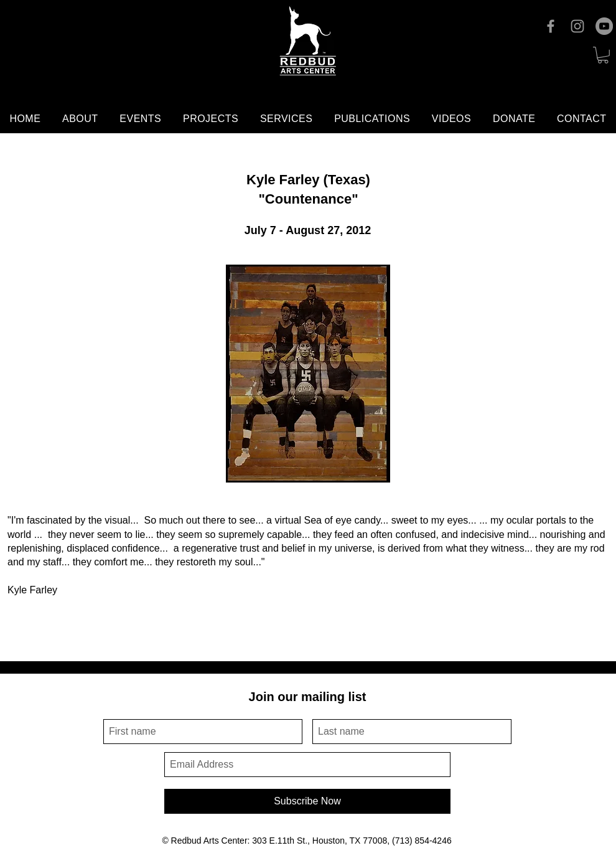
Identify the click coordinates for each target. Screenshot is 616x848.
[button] (603, 55)
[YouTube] (604, 26)
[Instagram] (577, 26)
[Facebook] (551, 26)
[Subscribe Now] (307, 801)
